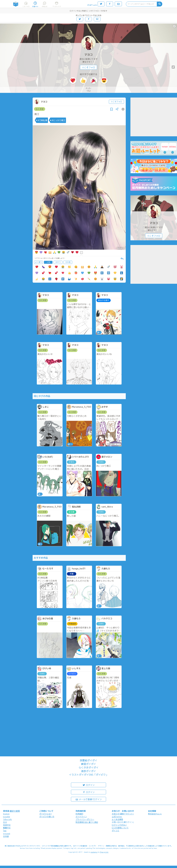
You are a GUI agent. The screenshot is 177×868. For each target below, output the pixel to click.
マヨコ (88, 55)
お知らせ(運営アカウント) (123, 814)
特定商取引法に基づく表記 (87, 822)
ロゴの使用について (120, 828)
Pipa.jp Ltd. (104, 852)
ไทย (5, 831)
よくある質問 (117, 819)
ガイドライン (81, 817)
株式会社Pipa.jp (155, 814)
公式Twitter (117, 817)
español (7, 817)
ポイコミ (116, 831)
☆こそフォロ (88, 67)
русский (7, 834)
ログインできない (119, 825)
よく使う (39, 262)
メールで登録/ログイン (89, 799)
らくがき (40, 109)
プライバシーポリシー (85, 819)
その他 (68, 262)
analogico (94, 852)
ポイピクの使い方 (47, 817)
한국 (5, 822)
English (6, 814)
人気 (48, 262)
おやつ (58, 262)
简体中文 (7, 825)
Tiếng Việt (7, 819)
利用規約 (79, 814)
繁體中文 (7, 828)
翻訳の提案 (15, 811)
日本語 (6, 836)
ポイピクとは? (45, 814)
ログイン (88, 785)
